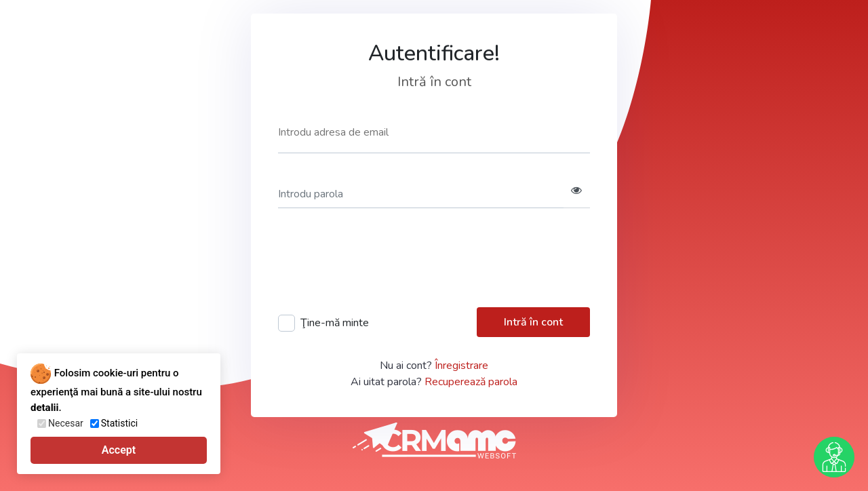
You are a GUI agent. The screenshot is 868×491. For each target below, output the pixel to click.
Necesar (66, 423)
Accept (119, 450)
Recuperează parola (471, 382)
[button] (576, 194)
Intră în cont (533, 322)
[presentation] (381, 262)
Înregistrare (461, 366)
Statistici (119, 423)
